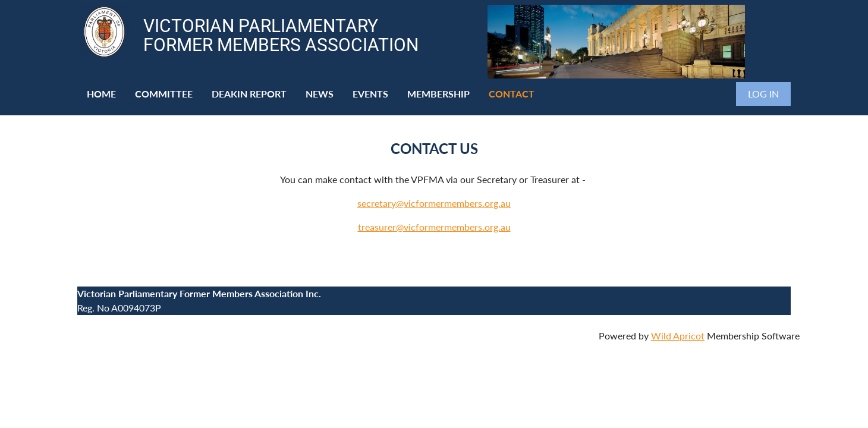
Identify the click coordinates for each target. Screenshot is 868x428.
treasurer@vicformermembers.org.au (434, 227)
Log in (763, 94)
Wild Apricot (678, 336)
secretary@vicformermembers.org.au (434, 203)
